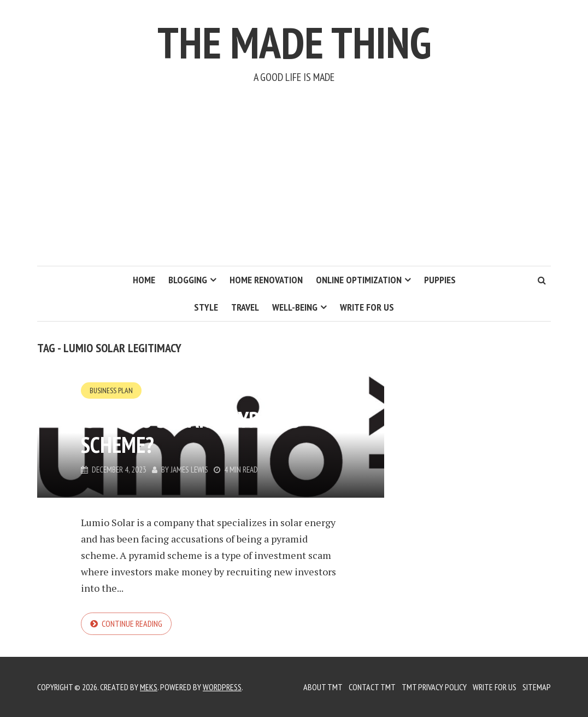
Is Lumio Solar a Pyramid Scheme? (191, 432)
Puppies (440, 280)
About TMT (323, 687)
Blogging (188, 280)
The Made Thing (294, 42)
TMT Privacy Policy (434, 687)
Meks (149, 687)
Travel (245, 307)
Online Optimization (359, 280)
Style (206, 307)
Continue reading (132, 623)
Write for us (367, 307)
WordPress (222, 687)
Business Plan (111, 390)
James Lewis (189, 470)
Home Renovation (266, 280)
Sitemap (537, 687)
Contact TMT (372, 687)
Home (144, 280)
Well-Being (295, 307)
